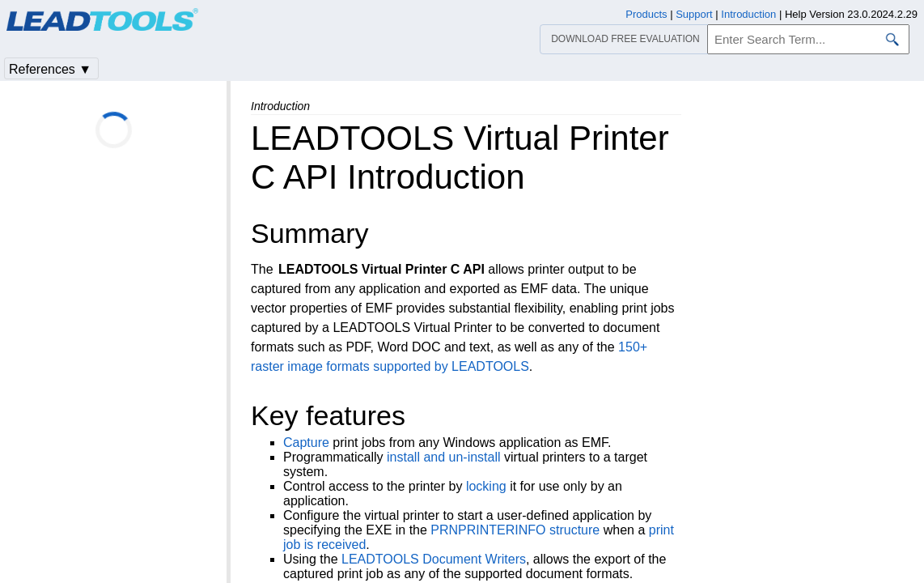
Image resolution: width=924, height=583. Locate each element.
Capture (306, 443)
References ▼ (50, 69)
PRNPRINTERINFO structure (515, 530)
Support (694, 14)
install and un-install (444, 457)
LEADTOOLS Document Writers (434, 559)
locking (486, 486)
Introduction (748, 14)
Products (646, 14)
